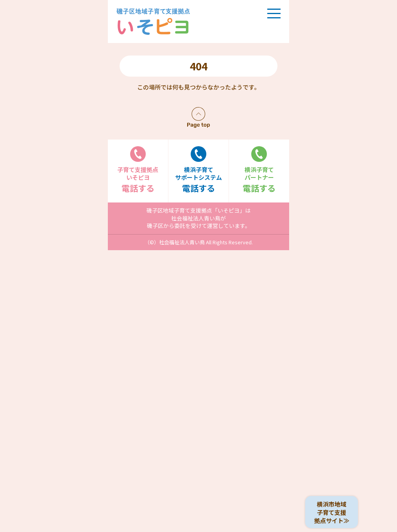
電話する (138, 170)
